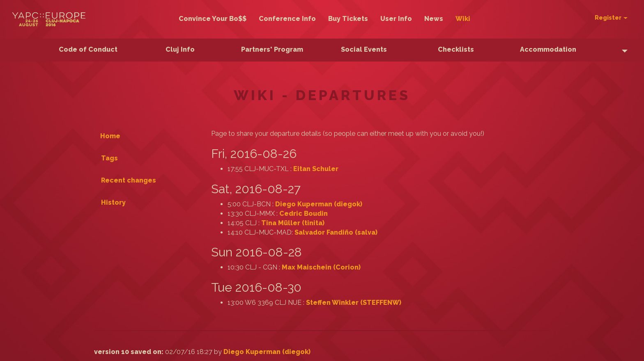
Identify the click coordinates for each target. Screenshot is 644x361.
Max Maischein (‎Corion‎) (321, 267)
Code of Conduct (88, 49)
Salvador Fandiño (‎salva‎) (336, 232)
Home (110, 136)
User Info (396, 19)
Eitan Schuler (316, 169)
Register (611, 18)
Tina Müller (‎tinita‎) (293, 223)
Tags (109, 158)
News (434, 19)
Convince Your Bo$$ (213, 19)
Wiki (463, 19)
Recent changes (129, 180)
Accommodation (548, 49)
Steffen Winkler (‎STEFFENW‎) (354, 303)
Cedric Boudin (304, 214)
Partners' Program (272, 49)
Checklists (456, 49)
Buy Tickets (348, 19)
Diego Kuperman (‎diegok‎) (319, 204)
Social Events (364, 49)
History (113, 202)
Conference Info (287, 19)
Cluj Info (180, 49)
